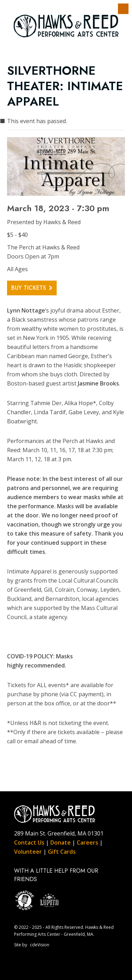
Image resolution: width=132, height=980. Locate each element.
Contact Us (29, 843)
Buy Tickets (29, 288)
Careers (87, 843)
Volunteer (28, 852)
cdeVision (40, 945)
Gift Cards (62, 852)
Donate (61, 843)
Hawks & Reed (66, 26)
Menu (123, 9)
